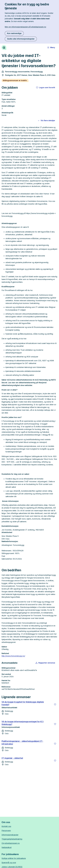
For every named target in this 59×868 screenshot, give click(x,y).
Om (11, 843)
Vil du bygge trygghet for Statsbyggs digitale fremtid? (23, 703)
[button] (45, 663)
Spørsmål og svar (9, 863)
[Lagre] (55, 704)
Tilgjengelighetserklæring (12, 839)
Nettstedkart (7, 847)
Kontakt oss (6, 826)
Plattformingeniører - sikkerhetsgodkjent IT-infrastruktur (22, 743)
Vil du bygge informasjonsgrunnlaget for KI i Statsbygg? (23, 723)
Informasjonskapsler (10, 835)
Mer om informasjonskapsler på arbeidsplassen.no (25, 27)
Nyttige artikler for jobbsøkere (14, 858)
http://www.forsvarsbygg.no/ (13, 656)
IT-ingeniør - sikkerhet (12, 758)
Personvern (6, 831)
